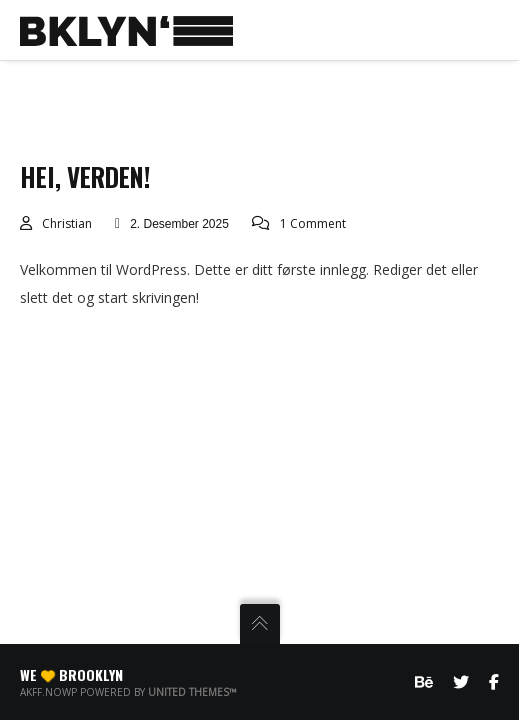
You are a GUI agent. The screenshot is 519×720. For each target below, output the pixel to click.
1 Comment (313, 223)
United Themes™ (192, 692)
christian (67, 223)
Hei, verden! (85, 176)
